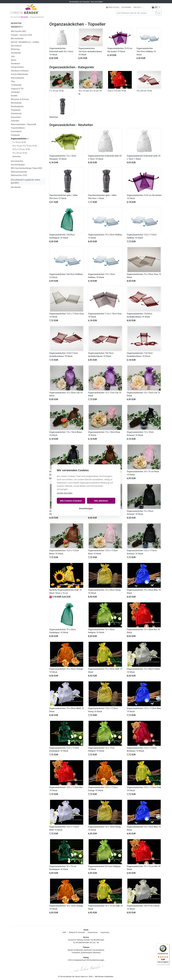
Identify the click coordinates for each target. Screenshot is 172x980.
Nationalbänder (18, 78)
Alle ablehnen (101, 501)
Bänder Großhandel (75, 950)
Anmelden (126, 7)
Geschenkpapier (18, 165)
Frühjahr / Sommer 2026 (21, 35)
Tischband (76, 953)
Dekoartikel (16, 117)
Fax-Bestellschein (97, 940)
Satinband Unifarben (20, 71)
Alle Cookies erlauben (71, 501)
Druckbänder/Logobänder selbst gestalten (25, 181)
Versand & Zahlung (75, 940)
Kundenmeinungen (97, 960)
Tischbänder (16, 85)
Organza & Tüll (17, 89)
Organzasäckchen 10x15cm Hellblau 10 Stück (146, 51)
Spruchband (16, 46)
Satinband (88, 950)
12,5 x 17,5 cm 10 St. (21, 149)
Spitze (14, 60)
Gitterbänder (16, 114)
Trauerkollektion (18, 128)
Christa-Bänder (66, 977)
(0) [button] (155, 7)
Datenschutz (93, 932)
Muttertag (15, 49)
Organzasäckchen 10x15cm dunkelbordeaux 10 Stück (90, 51)
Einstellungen (86, 508)
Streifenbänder (17, 107)
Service (137, 7)
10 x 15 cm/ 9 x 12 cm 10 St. (25, 146)
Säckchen (16, 157)
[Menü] (168, 945)
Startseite (24, 17)
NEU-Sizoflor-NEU (18, 31)
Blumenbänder (17, 39)
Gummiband (16, 131)
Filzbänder (15, 135)
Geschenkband (98, 950)
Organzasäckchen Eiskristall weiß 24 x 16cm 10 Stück (61, 51)
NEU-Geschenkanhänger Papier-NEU (27, 168)
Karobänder (16, 53)
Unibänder (15, 92)
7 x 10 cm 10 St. (19, 142)
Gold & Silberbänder (19, 74)
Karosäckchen (17, 161)
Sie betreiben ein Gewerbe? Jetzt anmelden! (86, 2)
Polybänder (16, 110)
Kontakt (87, 940)
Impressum (105, 932)
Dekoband (97, 953)
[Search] (136, 13)
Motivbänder (16, 103)
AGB (64, 932)
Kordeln (14, 96)
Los (159, 13)
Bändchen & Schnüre (20, 99)
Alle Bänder (16, 187)
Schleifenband (86, 953)
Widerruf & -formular (77, 932)
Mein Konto (113, 7)
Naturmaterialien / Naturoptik (24, 124)
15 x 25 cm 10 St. (20, 153)
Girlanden (15, 121)
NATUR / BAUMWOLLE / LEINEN (25, 42)
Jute (13, 56)
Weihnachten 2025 (19, 175)
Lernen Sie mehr (65, 493)
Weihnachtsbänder (19, 172)
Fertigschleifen (17, 67)
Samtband (15, 64)
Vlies (13, 81)
